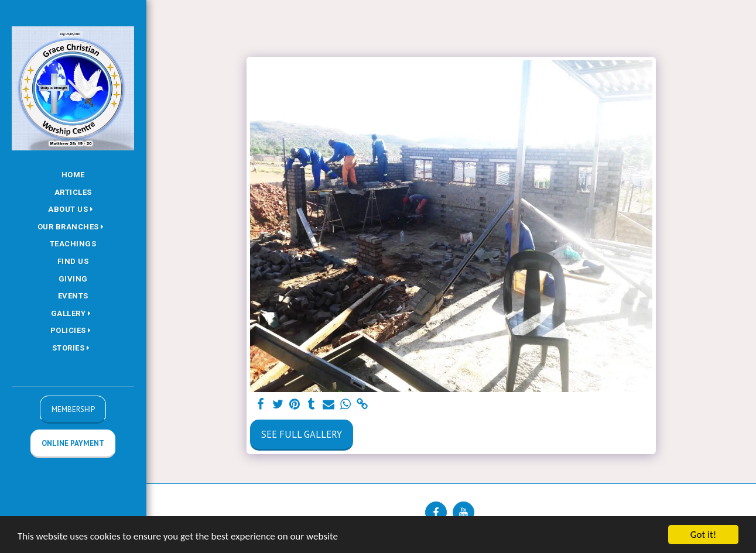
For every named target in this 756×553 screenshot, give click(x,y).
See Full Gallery (302, 434)
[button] (73, 210)
